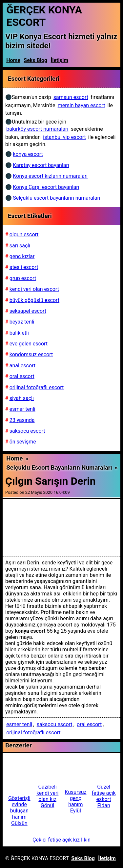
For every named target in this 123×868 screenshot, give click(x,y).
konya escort (28, 154)
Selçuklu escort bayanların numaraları (59, 468)
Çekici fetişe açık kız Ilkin (61, 840)
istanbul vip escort (64, 137)
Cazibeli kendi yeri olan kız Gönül (47, 796)
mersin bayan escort (82, 105)
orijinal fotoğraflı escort (33, 733)
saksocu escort (55, 724)
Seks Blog (35, 60)
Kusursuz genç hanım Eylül (75, 801)
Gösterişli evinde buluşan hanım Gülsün (19, 811)
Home (13, 60)
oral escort (89, 724)
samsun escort (71, 97)
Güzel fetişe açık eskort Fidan (104, 796)
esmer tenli (19, 724)
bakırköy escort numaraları (37, 129)
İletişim (60, 60)
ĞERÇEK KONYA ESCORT (44, 16)
